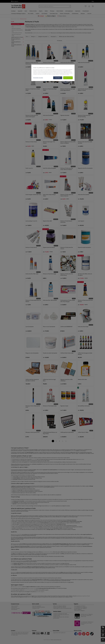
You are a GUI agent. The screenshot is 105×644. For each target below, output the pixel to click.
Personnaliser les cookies (38, 78)
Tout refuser (58, 78)
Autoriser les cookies (68, 78)
